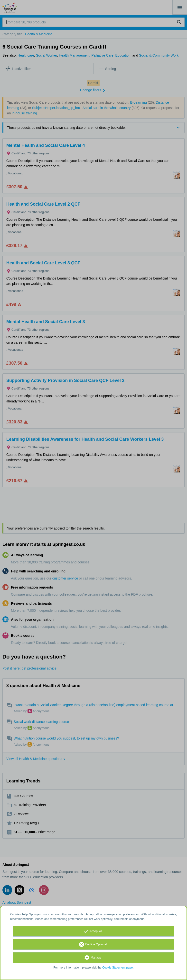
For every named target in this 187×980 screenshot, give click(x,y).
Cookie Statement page (117, 968)
